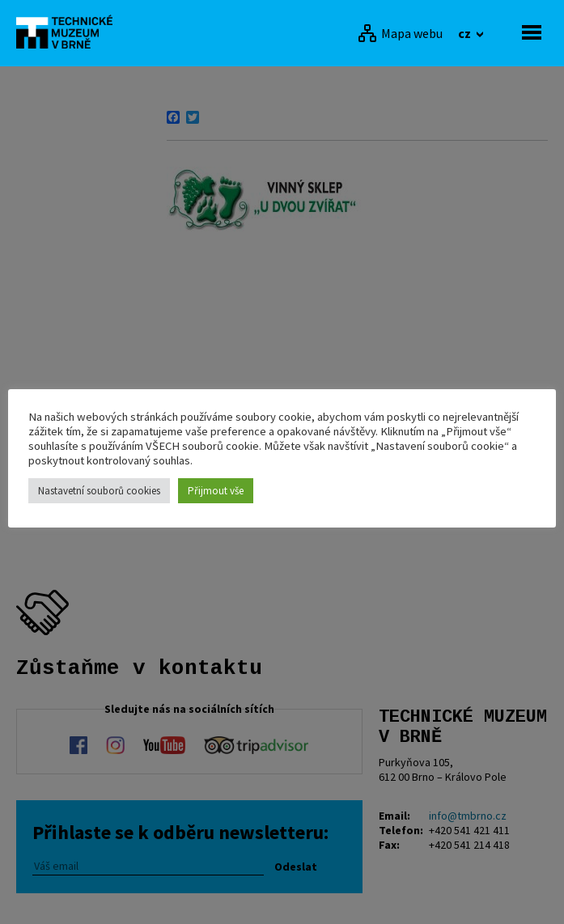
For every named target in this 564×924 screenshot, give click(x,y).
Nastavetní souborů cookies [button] (99, 491)
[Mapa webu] (400, 33)
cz (466, 33)
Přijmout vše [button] (216, 491)
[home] (69, 32)
